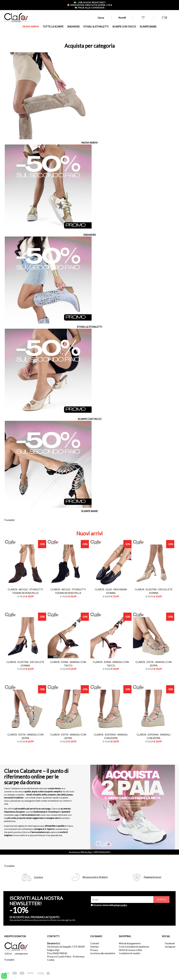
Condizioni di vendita (130, 953)
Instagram (170, 947)
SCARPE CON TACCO (124, 27)
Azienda (94, 947)
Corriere (38, 877)
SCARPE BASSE (148, 27)
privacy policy (121, 905)
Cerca (101, 18)
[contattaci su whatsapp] (4, 976)
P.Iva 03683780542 (57, 953)
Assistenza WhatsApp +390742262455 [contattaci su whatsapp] (89, 852)
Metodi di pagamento (130, 943)
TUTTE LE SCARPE (53, 27)
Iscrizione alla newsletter (103, 953)
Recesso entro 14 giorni (95, 877)
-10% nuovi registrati (90, 2)
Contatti (95, 943)
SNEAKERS (73, 27)
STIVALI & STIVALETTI (96, 27)
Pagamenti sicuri (152, 877)
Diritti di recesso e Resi (130, 950)
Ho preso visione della (110, 905)
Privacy (94, 950)
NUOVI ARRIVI (31, 27)
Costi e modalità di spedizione (134, 947)
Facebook (170, 943)
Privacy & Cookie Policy (59, 957)
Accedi (122, 18)
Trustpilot (9, 520)
